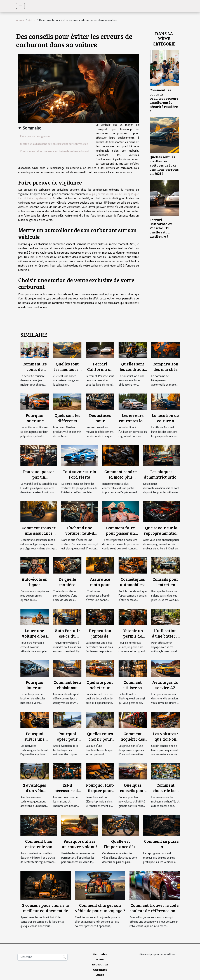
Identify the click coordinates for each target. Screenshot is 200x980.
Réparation (100, 964)
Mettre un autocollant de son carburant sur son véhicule (54, 144)
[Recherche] (43, 957)
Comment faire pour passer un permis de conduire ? (120, 536)
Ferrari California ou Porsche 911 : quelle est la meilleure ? (161, 228)
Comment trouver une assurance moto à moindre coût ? (39, 536)
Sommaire (32, 128)
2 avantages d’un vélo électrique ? (35, 790)
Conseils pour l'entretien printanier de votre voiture (165, 587)
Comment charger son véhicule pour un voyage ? (100, 908)
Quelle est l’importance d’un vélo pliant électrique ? (121, 849)
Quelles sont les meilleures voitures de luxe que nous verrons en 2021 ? (164, 165)
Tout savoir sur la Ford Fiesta (80, 474)
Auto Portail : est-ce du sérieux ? (67, 636)
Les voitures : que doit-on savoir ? (165, 739)
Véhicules (100, 954)
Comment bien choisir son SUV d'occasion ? (67, 690)
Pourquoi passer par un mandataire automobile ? (39, 480)
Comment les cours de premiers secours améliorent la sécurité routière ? (164, 100)
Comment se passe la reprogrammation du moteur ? (161, 849)
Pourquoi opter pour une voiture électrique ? (67, 742)
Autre (32, 20)
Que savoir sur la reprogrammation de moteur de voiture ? (161, 536)
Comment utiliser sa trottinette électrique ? (133, 690)
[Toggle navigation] (21, 6)
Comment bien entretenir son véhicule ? (39, 846)
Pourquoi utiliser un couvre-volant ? (80, 844)
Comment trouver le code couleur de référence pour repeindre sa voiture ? (155, 910)
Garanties (100, 969)
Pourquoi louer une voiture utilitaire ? (35, 423)
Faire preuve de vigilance (35, 136)
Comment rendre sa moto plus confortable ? (121, 477)
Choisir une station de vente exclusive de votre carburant (55, 152)
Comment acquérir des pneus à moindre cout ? (133, 742)
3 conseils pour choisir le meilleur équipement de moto (46, 910)
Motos (100, 959)
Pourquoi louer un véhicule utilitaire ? (35, 690)
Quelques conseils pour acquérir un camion (133, 793)
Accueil (20, 20)
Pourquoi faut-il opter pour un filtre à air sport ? (100, 793)
